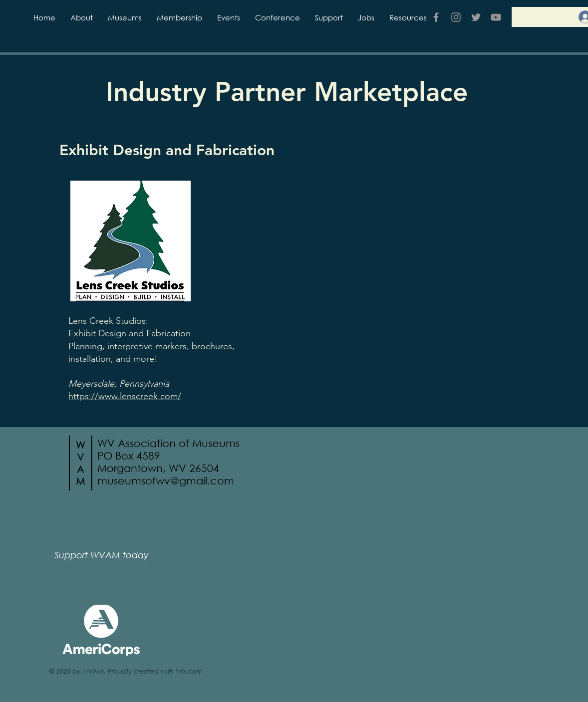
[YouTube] (496, 17)
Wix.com (189, 671)
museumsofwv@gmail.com (166, 480)
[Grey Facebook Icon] (436, 17)
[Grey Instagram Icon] (456, 17)
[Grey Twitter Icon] (476, 17)
